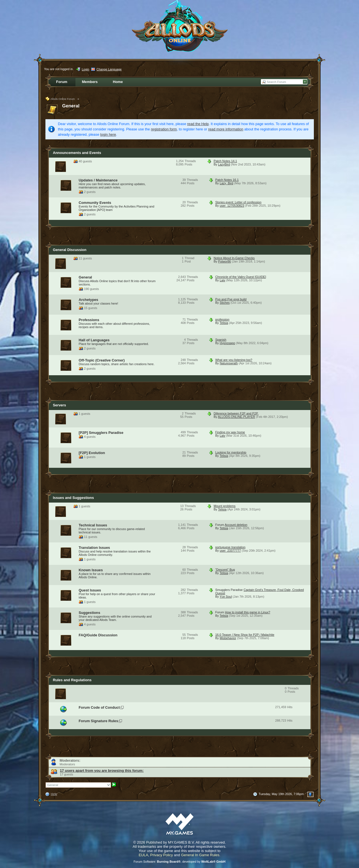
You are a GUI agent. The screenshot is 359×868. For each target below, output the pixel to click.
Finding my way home (230, 432)
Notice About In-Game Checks (234, 258)
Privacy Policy (162, 855)
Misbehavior (228, 638)
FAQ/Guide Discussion (98, 635)
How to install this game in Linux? (248, 612)
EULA (143, 855)
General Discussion (70, 250)
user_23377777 (230, 551)
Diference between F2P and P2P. (236, 413)
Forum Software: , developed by (179, 862)
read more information (226, 129)
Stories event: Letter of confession (238, 202)
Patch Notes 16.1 (227, 180)
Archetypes (89, 300)
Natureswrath (229, 363)
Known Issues (91, 570)
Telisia (224, 323)
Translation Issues (95, 548)
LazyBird (224, 164)
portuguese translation (231, 547)
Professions (89, 320)
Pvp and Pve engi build (231, 299)
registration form (164, 129)
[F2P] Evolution (92, 453)
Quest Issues (90, 590)
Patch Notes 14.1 (225, 161)
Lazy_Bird (226, 183)
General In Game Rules (200, 855)
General (71, 106)
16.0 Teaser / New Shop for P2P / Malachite (245, 635)
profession (222, 319)
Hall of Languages (94, 340)
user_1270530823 (232, 206)
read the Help (198, 124)
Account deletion (236, 525)
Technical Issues (93, 525)
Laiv (222, 280)
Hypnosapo (227, 343)
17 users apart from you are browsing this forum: (102, 771)
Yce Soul (226, 597)
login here (108, 134)
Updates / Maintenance (98, 180)
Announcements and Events (77, 153)
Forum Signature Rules (99, 721)
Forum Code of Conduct (99, 707)
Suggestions (90, 613)
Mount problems (225, 506)
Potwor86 (224, 261)
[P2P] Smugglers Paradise (101, 433)
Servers (60, 405)
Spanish (221, 340)
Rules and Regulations (72, 680)
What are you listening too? (234, 360)
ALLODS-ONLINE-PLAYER (237, 417)
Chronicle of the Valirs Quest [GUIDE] (241, 277)
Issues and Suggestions (74, 498)
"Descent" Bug (225, 570)
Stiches (225, 303)
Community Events (95, 203)
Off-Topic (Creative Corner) (102, 360)
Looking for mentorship (231, 452)
